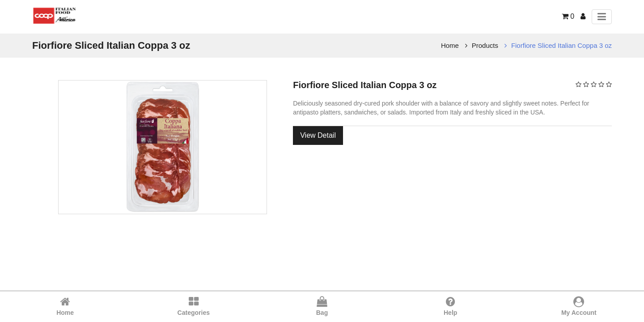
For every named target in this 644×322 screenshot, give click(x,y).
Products (485, 45)
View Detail (318, 135)
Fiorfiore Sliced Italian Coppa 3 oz (561, 45)
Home (450, 45)
